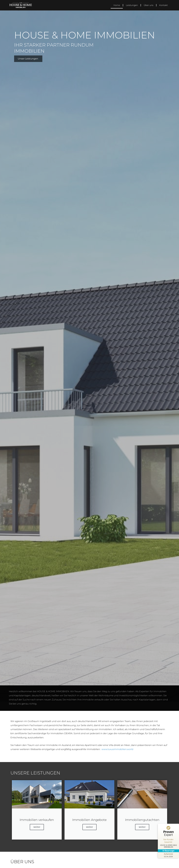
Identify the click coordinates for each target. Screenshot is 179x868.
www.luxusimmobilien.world (117, 749)
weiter (37, 827)
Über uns (149, 5)
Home (117, 5)
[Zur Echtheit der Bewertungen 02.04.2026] (168, 855)
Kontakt (163, 5)
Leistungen (132, 5)
